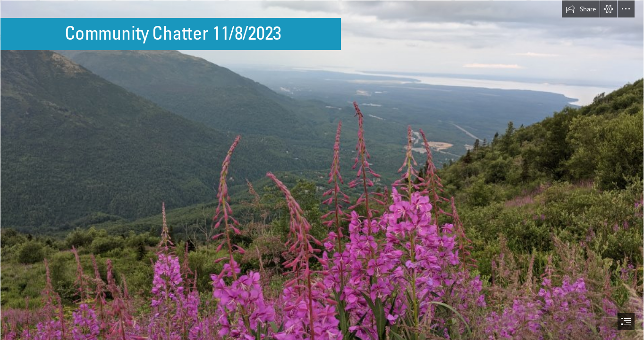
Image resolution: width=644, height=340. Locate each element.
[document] (322, 170)
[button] (581, 9)
